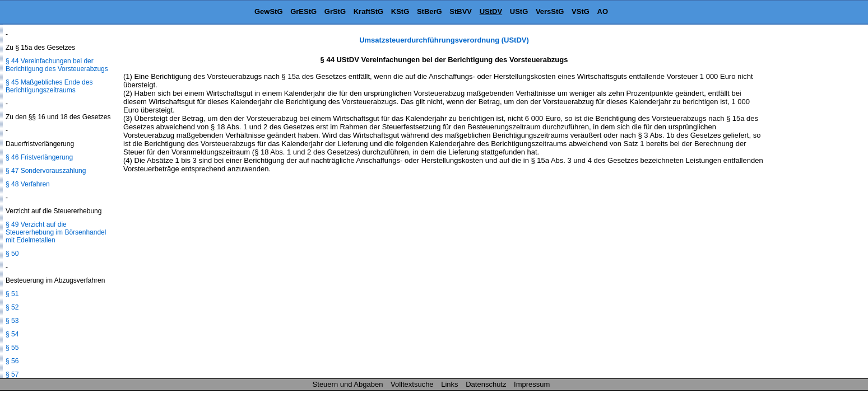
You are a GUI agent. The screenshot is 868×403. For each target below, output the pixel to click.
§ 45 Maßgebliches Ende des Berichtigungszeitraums (49, 86)
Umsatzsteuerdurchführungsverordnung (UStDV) (444, 40)
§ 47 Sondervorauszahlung (46, 171)
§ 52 (12, 307)
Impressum (532, 384)
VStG (581, 11)
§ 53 (12, 321)
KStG (400, 11)
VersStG (550, 11)
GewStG (269, 11)
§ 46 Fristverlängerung (39, 157)
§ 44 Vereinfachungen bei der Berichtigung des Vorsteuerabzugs (57, 65)
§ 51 (12, 294)
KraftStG (368, 11)
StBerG (430, 11)
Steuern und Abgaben (348, 384)
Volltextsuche (412, 384)
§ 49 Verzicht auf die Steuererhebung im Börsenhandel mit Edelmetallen (56, 232)
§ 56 (12, 361)
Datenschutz (486, 384)
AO (603, 11)
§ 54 (12, 334)
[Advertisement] (812, 204)
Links (449, 384)
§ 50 (12, 254)
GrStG (335, 11)
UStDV (491, 11)
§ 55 (12, 348)
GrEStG (303, 11)
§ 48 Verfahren (28, 184)
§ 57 (12, 374)
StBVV (461, 11)
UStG (519, 11)
